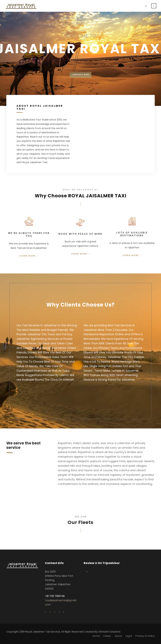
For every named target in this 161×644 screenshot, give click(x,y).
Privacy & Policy (145, 636)
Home (96, 636)
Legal (129, 636)
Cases (107, 636)
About (118, 636)
